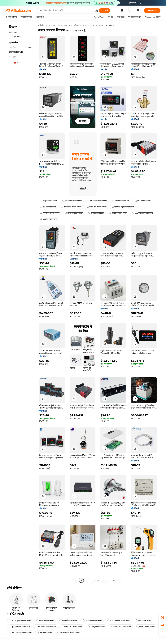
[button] (96, 11)
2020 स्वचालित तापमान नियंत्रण (119, 621)
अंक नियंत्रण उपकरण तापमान (45, 627)
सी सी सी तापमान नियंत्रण (74, 213)
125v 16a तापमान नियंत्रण (92, 621)
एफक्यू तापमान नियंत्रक (96, 627)
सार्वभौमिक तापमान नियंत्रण (50, 213)
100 (115, 580)
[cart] (130, 11)
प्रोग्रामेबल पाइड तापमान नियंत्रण (123, 207)
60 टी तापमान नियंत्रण (48, 219)
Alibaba (41, 25)
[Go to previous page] (76, 580)
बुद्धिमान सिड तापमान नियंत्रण (19, 627)
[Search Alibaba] (66, 11)
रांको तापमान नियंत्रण (96, 213)
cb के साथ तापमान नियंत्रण (72, 201)
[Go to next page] (120, 580)
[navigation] (21, 303)
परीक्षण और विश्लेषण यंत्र (83, 25)
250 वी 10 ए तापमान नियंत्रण (120, 627)
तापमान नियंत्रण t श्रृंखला (68, 621)
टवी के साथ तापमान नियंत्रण (96, 207)
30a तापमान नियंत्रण (143, 201)
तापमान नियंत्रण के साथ (121, 201)
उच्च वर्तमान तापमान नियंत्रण (71, 207)
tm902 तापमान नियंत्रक (145, 627)
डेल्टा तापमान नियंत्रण (143, 621)
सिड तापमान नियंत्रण (44, 633)
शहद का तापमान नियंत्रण (45, 621)
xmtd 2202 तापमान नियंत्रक (72, 627)
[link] (162, 618)
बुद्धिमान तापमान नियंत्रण (118, 213)
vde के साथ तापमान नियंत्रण (143, 213)
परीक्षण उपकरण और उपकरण (59, 25)
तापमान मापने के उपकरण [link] (105, 25)
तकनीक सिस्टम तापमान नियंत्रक (68, 633)
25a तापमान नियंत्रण (48, 207)
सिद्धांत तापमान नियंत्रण (49, 201)
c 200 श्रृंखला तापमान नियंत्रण (20, 621)
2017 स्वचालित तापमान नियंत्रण (20, 633)
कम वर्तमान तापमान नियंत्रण (97, 201)
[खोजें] (105, 11)
